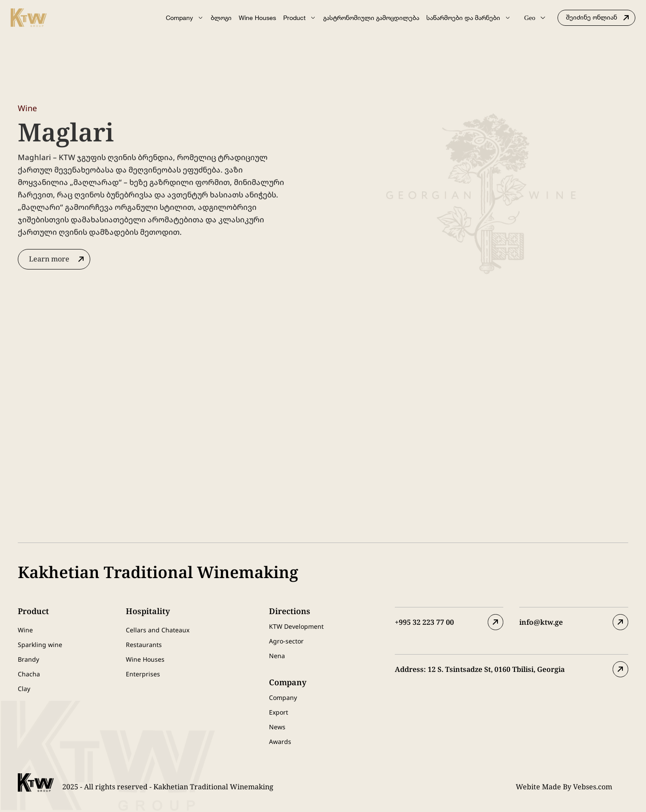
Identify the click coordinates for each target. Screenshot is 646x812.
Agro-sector (286, 641)
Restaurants (144, 645)
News (277, 727)
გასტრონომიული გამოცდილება (371, 18)
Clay (24, 689)
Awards (280, 742)
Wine (25, 630)
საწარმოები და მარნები (469, 18)
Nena (277, 656)
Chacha (29, 674)
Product (300, 18)
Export (279, 712)
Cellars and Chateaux (158, 630)
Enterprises (143, 674)
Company (185, 18)
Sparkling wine (40, 645)
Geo (535, 18)
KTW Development (296, 626)
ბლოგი (221, 18)
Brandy (28, 659)
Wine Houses (257, 18)
